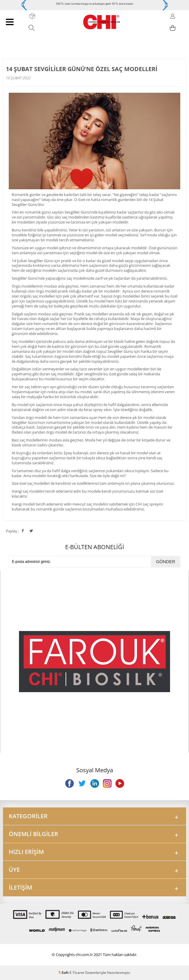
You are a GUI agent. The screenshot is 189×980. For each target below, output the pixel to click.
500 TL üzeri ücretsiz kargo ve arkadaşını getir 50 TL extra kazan (95, 4)
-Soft (64, 973)
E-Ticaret (77, 973)
